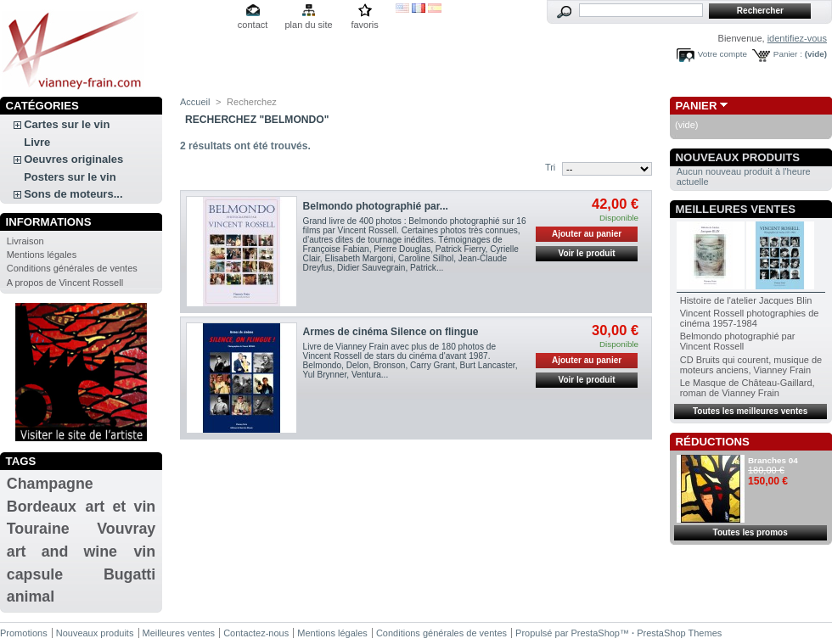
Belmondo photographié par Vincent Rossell (738, 341)
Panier (697, 106)
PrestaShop (596, 633)
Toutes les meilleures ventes (750, 411)
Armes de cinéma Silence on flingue (391, 332)
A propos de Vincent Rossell (65, 283)
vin (144, 552)
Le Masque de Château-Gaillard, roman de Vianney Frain (748, 388)
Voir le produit (587, 253)
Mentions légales (42, 255)
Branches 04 (773, 460)
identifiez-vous (797, 38)
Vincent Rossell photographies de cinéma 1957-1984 (750, 318)
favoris (364, 25)
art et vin (121, 507)
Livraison (25, 241)
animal (31, 596)
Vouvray (126, 529)
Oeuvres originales (73, 159)
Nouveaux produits (738, 157)
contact (253, 25)
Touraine (38, 529)
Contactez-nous (256, 633)
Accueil (195, 102)
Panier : (788, 54)
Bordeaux (42, 507)
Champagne (50, 484)
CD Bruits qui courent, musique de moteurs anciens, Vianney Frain (751, 365)
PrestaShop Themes (679, 633)
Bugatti (129, 574)
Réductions (713, 442)
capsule (35, 574)
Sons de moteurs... (73, 194)
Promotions (24, 633)
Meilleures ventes (736, 209)
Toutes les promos (750, 532)
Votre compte (722, 54)
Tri (550, 167)
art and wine (62, 552)
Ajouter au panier (587, 234)
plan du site (308, 25)
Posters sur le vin (70, 177)
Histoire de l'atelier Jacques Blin (746, 300)
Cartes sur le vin (67, 124)
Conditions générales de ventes (72, 268)
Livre (37, 142)
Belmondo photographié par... (376, 206)
